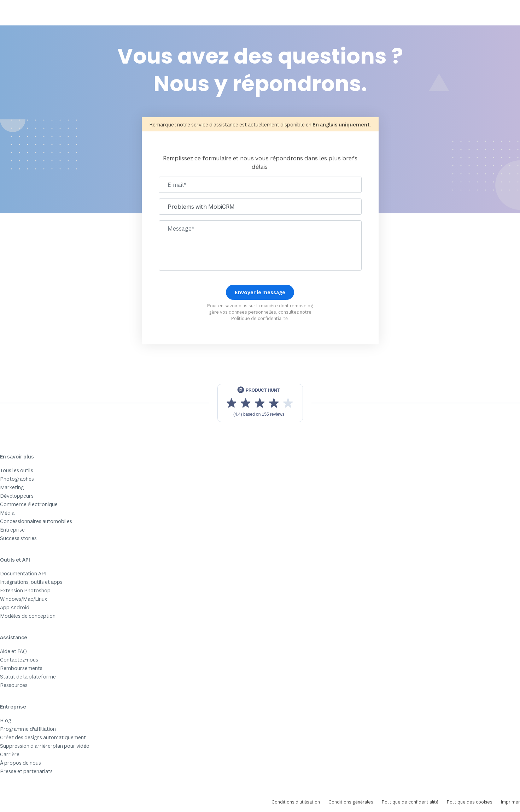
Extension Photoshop (25, 590)
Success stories (18, 538)
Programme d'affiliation (28, 729)
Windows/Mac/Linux (24, 599)
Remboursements (21, 668)
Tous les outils (17, 470)
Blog (5, 720)
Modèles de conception (28, 616)
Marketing (12, 487)
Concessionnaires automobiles (36, 521)
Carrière (10, 754)
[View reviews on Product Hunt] (260, 403)
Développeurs (17, 496)
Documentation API (23, 573)
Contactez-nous (19, 660)
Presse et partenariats (26, 771)
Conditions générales (351, 802)
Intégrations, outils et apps (31, 582)
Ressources (14, 685)
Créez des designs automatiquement (43, 737)
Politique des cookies (470, 802)
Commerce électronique (29, 504)
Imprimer (510, 802)
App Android (15, 607)
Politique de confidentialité (259, 318)
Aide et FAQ (13, 651)
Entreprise (12, 530)
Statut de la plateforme (28, 677)
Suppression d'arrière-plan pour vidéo (45, 746)
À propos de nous (21, 763)
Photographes (17, 479)
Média (7, 513)
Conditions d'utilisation (296, 802)
